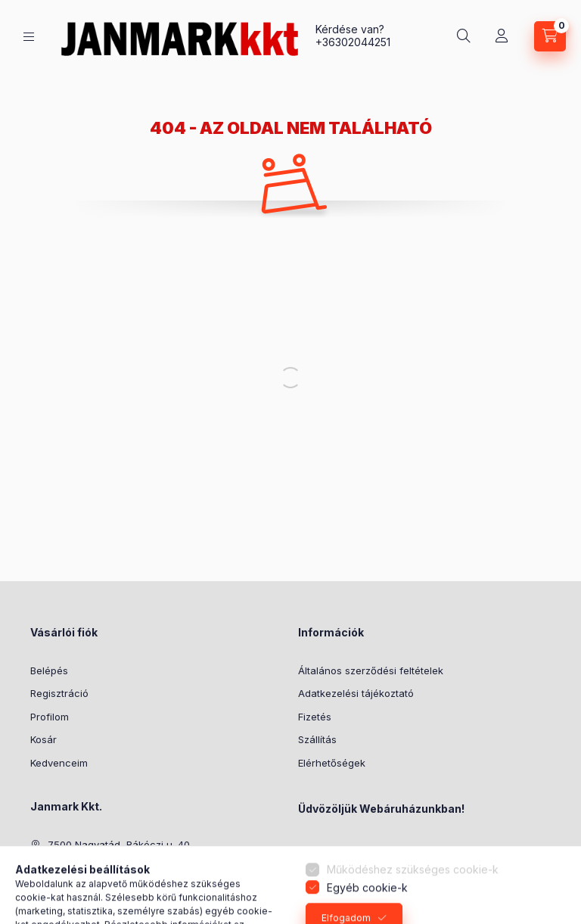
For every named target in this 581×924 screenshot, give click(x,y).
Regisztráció (59, 693)
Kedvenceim (59, 763)
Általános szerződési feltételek (371, 670)
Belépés (49, 670)
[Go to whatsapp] (545, 880)
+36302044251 (353, 42)
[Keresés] (464, 36)
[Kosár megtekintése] (550, 36)
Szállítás (317, 739)
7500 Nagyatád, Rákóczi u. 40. (120, 845)
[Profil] (502, 36)
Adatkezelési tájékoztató (356, 693)
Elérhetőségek (332, 763)
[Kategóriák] (29, 37)
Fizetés (315, 717)
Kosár (43, 739)
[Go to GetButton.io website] (545, 909)
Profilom (50, 717)
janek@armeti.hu (87, 891)
